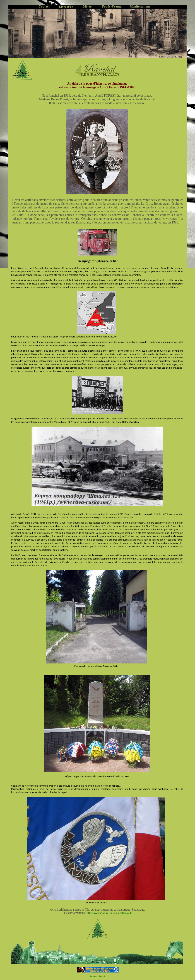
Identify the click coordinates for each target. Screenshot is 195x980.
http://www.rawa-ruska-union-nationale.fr (109, 913)
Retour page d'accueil (97, 976)
